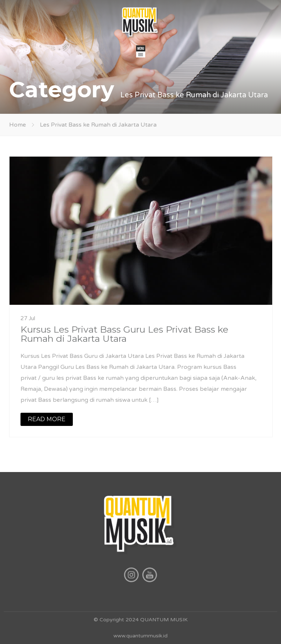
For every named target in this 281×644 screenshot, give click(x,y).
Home (18, 125)
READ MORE (47, 419)
